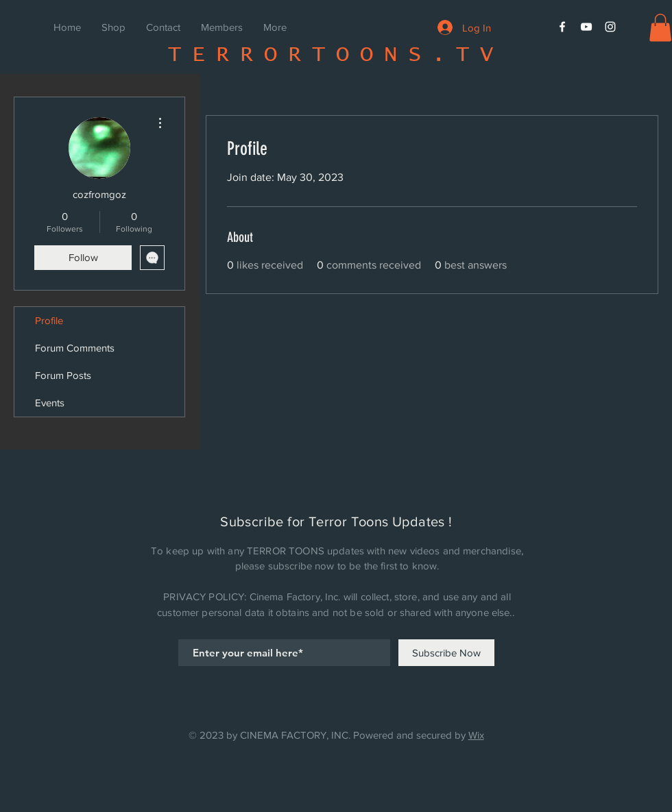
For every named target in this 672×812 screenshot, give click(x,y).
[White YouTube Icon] (586, 27)
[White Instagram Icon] (610, 27)
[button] (660, 28)
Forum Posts (63, 375)
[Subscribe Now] (446, 653)
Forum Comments (75, 348)
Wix (476, 735)
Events (50, 403)
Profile (49, 320)
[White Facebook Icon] (562, 27)
